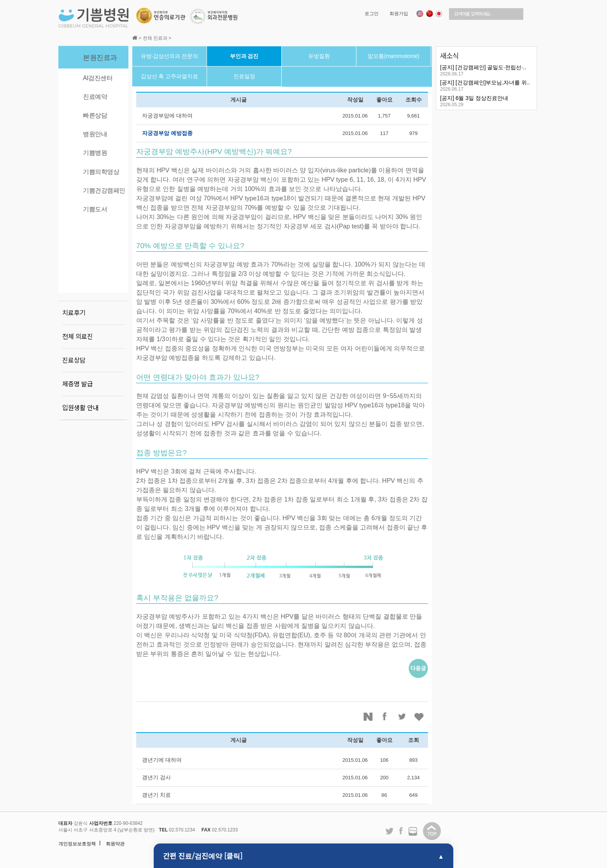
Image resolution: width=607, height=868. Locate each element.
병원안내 (95, 134)
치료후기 (74, 313)
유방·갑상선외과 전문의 (170, 56)
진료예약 (95, 97)
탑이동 (432, 831)
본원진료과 (100, 58)
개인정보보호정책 (77, 844)
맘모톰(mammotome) (394, 56)
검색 (530, 14)
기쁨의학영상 (101, 172)
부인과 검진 (244, 56)
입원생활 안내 (81, 408)
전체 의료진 (78, 337)
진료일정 (244, 76)
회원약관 (115, 844)
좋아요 (419, 717)
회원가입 (399, 14)
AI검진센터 (98, 78)
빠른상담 (95, 115)
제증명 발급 (78, 384)
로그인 (372, 14)
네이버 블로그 (413, 832)
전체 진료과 (155, 38)
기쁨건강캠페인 (104, 190)
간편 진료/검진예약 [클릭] (203, 856)
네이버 (368, 717)
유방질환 (319, 56)
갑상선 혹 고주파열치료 (170, 76)
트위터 (402, 717)
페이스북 (385, 717)
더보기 (529, 55)
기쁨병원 (95, 153)
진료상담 (74, 360)
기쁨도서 (95, 209)
